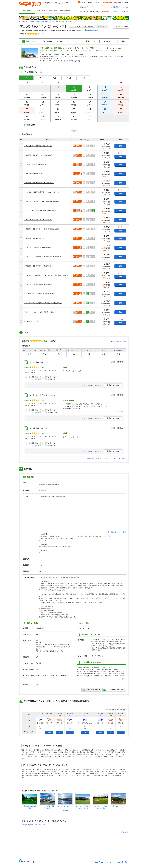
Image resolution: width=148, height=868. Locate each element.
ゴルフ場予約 (27, 11)
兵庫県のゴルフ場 (46, 22)
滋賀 (23, 825)
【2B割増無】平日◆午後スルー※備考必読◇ (38, 155)
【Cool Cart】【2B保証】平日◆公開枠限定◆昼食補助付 (42, 201)
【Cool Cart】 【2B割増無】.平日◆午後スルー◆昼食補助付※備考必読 (46, 275)
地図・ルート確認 (92, 30)
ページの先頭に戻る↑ (123, 832)
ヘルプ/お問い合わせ (123, 862)
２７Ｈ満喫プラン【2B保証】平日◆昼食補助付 (39, 294)
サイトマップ (110, 862)
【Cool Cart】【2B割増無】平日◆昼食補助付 (38, 284)
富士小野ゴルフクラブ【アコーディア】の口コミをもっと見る (106, 459)
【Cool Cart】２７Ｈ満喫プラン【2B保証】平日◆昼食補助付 (43, 303)
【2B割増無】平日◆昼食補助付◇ (35, 238)
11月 (83, 78)
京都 (28, 825)
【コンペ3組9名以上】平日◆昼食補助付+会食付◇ (40, 211)
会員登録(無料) (116, 7)
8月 (40, 78)
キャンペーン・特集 (45, 11)
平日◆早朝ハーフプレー (32, 321)
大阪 (32, 825)
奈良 (40, 825)
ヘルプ (98, 3)
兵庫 (36, 825)
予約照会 (117, 11)
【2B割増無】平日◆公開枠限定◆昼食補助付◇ (39, 183)
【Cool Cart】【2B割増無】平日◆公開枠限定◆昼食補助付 (42, 257)
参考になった (113, 385)
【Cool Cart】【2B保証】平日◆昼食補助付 (38, 248)
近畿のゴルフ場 (34, 22)
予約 (120, 146)
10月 (69, 78)
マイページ (125, 11)
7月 (26, 78)
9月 (55, 78)
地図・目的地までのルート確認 (116, 532)
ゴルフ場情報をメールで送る (114, 690)
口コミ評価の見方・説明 (119, 342)
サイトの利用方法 (98, 862)
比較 (21, 140)
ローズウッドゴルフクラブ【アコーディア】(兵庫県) (65, 808)
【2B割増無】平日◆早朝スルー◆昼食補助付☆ (39, 266)
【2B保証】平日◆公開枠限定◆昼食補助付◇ (38, 146)
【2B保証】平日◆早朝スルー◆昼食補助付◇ (38, 220)
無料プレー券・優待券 (62, 11)
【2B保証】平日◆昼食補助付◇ (34, 174)
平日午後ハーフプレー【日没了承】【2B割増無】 (40, 312)
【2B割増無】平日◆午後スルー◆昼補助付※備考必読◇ (42, 229)
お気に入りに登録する (91, 690)
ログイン (126, 7)
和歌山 (45, 825)
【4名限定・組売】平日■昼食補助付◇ (36, 164)
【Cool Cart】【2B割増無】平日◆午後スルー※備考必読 (42, 192)
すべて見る (120, 412)
